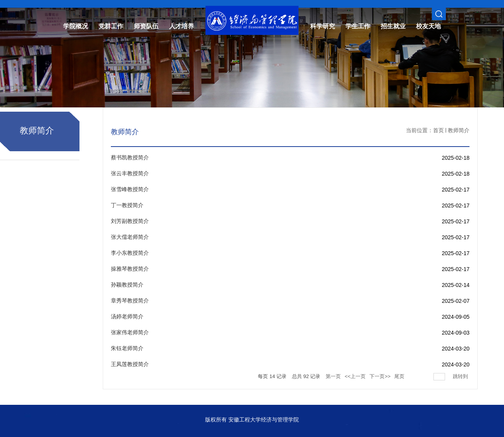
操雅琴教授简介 (130, 269)
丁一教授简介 (127, 205)
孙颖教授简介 (127, 285)
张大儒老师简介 (130, 237)
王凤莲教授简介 (130, 364)
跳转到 (461, 376)
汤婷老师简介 (127, 316)
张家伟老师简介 (130, 332)
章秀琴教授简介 (130, 301)
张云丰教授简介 (130, 173)
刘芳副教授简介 (130, 221)
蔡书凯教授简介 (130, 157)
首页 (438, 130)
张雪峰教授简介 (130, 189)
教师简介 (459, 130)
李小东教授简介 (130, 253)
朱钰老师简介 (127, 348)
